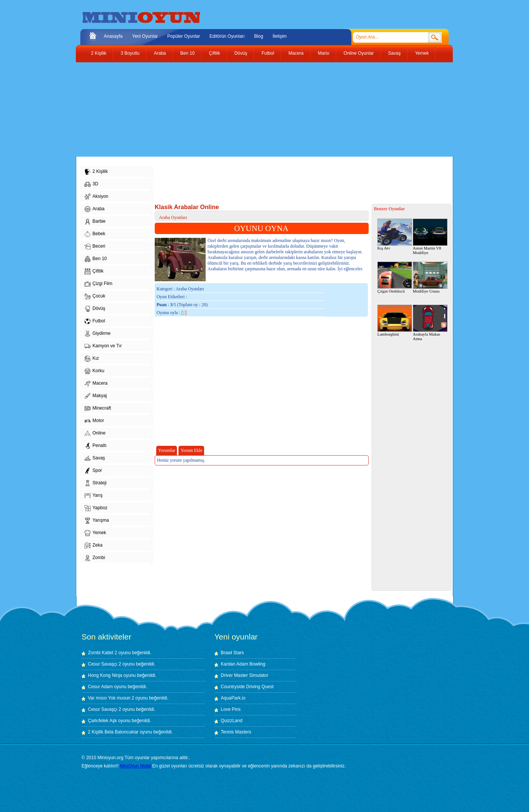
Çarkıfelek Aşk (102, 721)
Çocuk (95, 296)
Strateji (95, 483)
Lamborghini (395, 320)
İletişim (279, 36)
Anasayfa (113, 36)
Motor (94, 421)
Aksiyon (96, 197)
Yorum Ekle (191, 450)
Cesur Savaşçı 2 (105, 664)
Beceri (95, 247)
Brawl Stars (232, 653)
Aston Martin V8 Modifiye (430, 237)
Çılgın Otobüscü (395, 277)
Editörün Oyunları (227, 36)
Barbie (95, 222)
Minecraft (98, 408)
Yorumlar (167, 450)
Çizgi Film (98, 284)
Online (95, 433)
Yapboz (96, 508)
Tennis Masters (236, 732)
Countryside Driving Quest (247, 687)
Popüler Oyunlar (184, 36)
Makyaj (96, 396)
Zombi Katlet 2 (102, 653)
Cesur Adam (100, 687)
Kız (92, 359)
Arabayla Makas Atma (430, 323)
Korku (94, 371)
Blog (258, 36)
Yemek (422, 53)
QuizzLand (231, 721)
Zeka (94, 545)
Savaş (394, 53)
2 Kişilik (99, 53)
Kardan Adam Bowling (243, 664)
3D (91, 184)
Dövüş (241, 53)
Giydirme (98, 334)
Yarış (94, 496)
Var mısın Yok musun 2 (111, 698)
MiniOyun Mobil (135, 766)
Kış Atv (395, 234)
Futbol (268, 53)
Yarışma (97, 521)
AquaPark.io (233, 698)
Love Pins (231, 709)
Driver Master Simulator (245, 675)
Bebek (95, 234)
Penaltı (95, 446)
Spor (93, 471)
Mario (324, 53)
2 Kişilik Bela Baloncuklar (113, 732)
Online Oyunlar (359, 53)
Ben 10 (188, 53)
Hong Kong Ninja (105, 675)
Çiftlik (215, 53)
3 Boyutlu (130, 53)
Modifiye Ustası (430, 277)
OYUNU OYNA (261, 228)
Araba (160, 53)
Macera (296, 53)
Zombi (95, 558)
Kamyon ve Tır (103, 346)
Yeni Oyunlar (145, 36)
